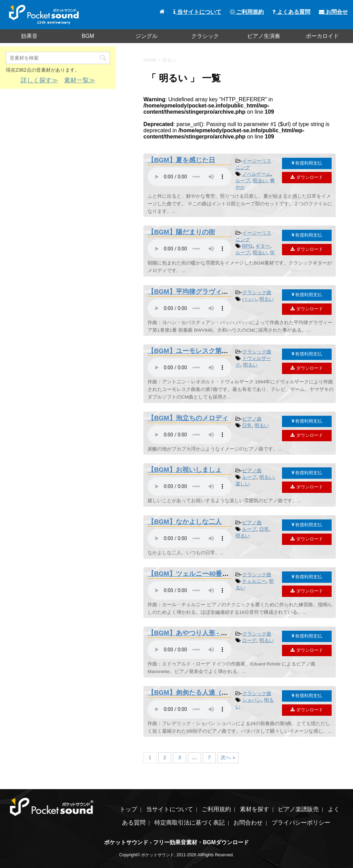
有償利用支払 (307, 163)
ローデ (249, 640)
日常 (247, 425)
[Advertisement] (58, 144)
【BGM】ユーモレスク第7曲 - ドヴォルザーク (215, 351)
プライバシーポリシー (301, 823)
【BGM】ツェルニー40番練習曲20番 (201, 574)
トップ (128, 809)
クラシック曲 (257, 292)
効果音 (29, 36)
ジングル (147, 36)
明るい (260, 180)
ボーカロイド (322, 36)
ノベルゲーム (256, 174)
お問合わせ (248, 823)
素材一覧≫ (80, 80)
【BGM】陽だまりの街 (181, 232)
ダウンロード (307, 177)
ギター (263, 246)
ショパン (252, 700)
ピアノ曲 (252, 419)
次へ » (228, 757)
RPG (247, 246)
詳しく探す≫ (39, 80)
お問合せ (333, 12)
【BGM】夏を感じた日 (181, 160)
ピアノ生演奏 (264, 36)
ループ (243, 180)
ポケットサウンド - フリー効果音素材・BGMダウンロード (176, 842)
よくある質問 (291, 12)
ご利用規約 (247, 12)
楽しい (243, 484)
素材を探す (255, 809)
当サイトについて (197, 12)
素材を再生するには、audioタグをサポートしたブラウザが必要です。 (189, 177)
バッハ (249, 299)
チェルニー (254, 581)
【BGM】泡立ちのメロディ (188, 418)
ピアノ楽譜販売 (298, 809)
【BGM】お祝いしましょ (185, 470)
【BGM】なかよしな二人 (185, 522)
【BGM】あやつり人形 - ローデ (194, 633)
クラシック (205, 36)
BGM (88, 36)
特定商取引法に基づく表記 (190, 823)
